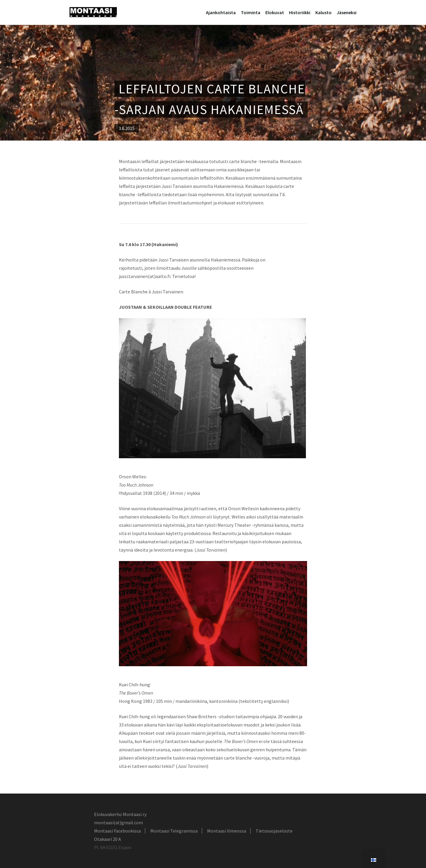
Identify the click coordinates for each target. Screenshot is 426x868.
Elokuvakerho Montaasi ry (120, 814)
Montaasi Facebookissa (117, 831)
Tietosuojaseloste (274, 831)
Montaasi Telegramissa (174, 831)
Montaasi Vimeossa (227, 831)
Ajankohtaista (221, 12)
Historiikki (300, 12)
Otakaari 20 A (108, 839)
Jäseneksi (347, 12)
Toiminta (251, 12)
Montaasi (93, 12)
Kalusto (323, 12)
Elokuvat (275, 12)
